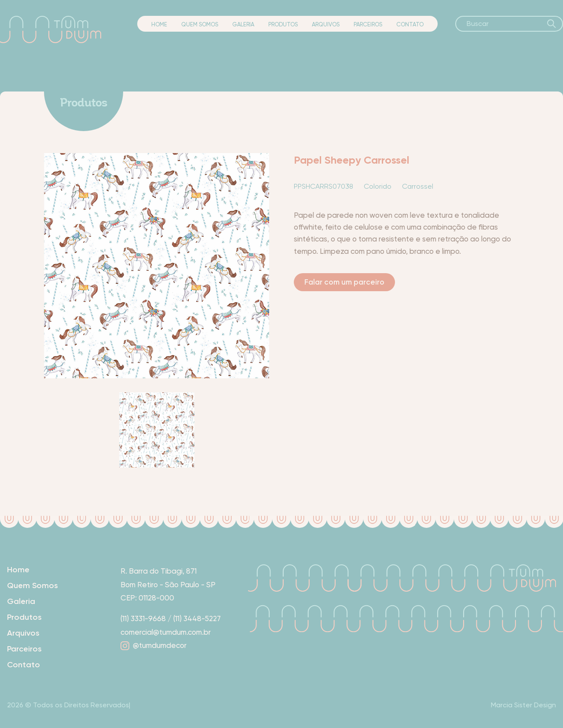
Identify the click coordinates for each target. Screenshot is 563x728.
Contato (410, 24)
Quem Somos (200, 24)
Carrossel (418, 186)
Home (159, 24)
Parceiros (368, 24)
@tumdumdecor (154, 645)
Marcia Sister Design (523, 705)
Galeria (243, 24)
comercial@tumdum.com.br (166, 632)
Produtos (283, 24)
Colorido (378, 186)
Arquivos (326, 24)
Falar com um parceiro (344, 282)
